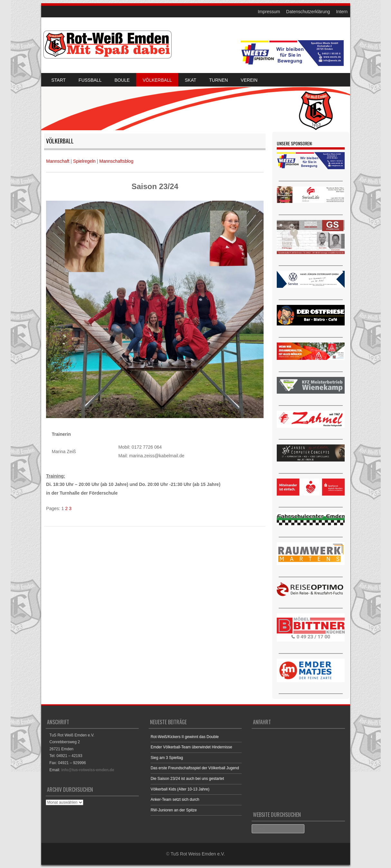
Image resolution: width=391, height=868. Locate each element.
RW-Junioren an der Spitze (174, 810)
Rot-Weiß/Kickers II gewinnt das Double (185, 737)
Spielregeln (84, 161)
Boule (122, 80)
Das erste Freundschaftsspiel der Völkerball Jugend (195, 768)
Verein (249, 80)
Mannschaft (58, 161)
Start (59, 80)
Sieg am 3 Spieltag (167, 758)
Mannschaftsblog (116, 161)
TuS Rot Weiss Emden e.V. (198, 854)
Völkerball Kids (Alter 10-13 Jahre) (180, 789)
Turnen (219, 80)
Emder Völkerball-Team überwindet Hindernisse (191, 747)
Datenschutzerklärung (308, 12)
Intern (342, 12)
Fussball (90, 80)
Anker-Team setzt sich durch (175, 799)
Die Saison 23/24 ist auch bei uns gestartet (187, 779)
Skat (191, 80)
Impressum (269, 12)
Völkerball (157, 80)
